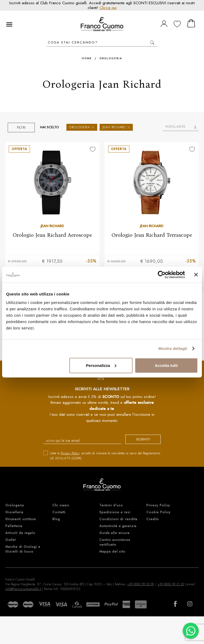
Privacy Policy (70, 453)
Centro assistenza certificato (115, 543)
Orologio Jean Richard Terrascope (152, 235)
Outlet (10, 540)
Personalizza (101, 365)
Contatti (59, 512)
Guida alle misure (114, 533)
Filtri (21, 127)
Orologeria (111, 58)
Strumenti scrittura (21, 519)
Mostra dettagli (173, 348)
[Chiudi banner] (196, 275)
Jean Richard (116, 127)
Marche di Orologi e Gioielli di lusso (23, 549)
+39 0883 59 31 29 (171, 584)
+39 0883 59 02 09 (141, 584)
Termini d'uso (111, 506)
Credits (153, 519)
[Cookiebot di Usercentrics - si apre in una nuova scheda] (162, 275)
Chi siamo (61, 506)
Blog (56, 519)
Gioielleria (14, 512)
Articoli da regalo (20, 533)
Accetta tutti (166, 365)
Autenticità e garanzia (118, 526)
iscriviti (140, 440)
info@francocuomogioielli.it (23, 589)
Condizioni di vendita (118, 519)
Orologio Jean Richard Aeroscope (52, 235)
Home (87, 58)
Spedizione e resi (115, 512)
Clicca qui (108, 8)
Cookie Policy (158, 512)
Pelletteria (14, 526)
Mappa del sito (112, 552)
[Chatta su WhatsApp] (191, 631)
